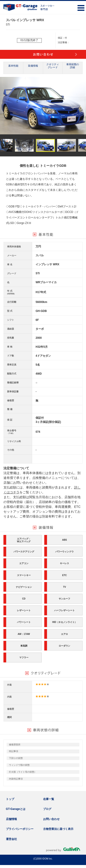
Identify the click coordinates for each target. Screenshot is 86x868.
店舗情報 (11, 819)
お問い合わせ (51, 819)
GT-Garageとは (16, 809)
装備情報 (33, 66)
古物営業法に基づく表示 (58, 829)
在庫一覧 (49, 799)
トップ (10, 799)
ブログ (47, 809)
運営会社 (11, 839)
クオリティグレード (53, 66)
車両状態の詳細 (73, 66)
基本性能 (13, 66)
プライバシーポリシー (20, 829)
